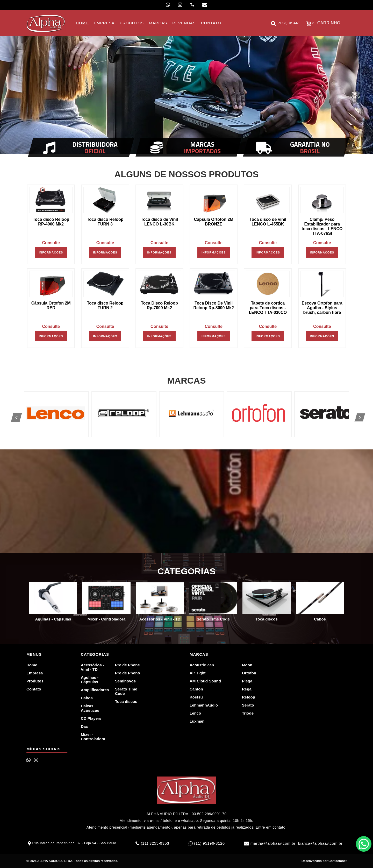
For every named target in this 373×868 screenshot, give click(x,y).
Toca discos (126, 701)
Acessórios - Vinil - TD (92, 667)
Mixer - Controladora (93, 737)
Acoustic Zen (202, 665)
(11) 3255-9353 (155, 843)
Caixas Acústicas (90, 708)
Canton (196, 689)
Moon (247, 665)
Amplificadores (95, 690)
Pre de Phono (128, 673)
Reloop (249, 697)
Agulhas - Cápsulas (90, 680)
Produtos (35, 681)
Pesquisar (285, 23)
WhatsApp (364, 844)
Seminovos (125, 681)
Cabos (87, 698)
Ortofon (249, 673)
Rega (247, 689)
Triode (248, 713)
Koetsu (196, 697)
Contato (34, 689)
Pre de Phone (127, 665)
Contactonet (337, 861)
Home (32, 665)
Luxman (197, 721)
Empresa (35, 673)
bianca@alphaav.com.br (320, 843)
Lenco (195, 713)
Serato (248, 705)
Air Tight (198, 673)
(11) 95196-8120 (209, 843)
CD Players (91, 718)
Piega (247, 681)
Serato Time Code (126, 691)
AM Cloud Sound (205, 681)
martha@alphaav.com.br (273, 843)
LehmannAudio (204, 705)
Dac (84, 726)
